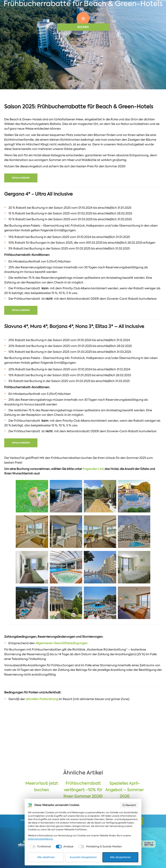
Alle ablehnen (46, 857)
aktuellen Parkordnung (42, 699)
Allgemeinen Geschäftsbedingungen (61, 643)
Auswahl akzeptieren (83, 857)
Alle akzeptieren (120, 857)
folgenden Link (93, 469)
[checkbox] (40, 847)
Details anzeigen (21, 178)
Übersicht (129, 805)
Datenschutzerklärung (40, 839)
